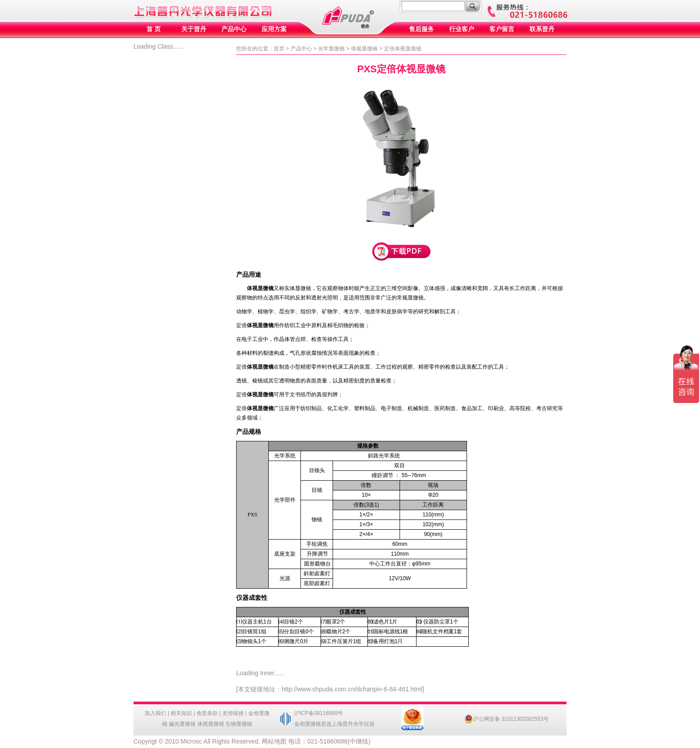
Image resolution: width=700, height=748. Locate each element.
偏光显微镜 (182, 724)
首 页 (154, 29)
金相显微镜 (308, 724)
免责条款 (207, 713)
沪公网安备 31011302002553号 (506, 719)
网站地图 (274, 741)
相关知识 (181, 713)
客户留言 (502, 29)
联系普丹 (542, 29)
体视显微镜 (364, 49)
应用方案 (274, 29)
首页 (279, 49)
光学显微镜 (331, 49)
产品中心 (234, 29)
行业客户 (462, 29)
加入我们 (155, 713)
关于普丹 (194, 29)
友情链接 (233, 713)
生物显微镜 (239, 724)
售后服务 (421, 29)
